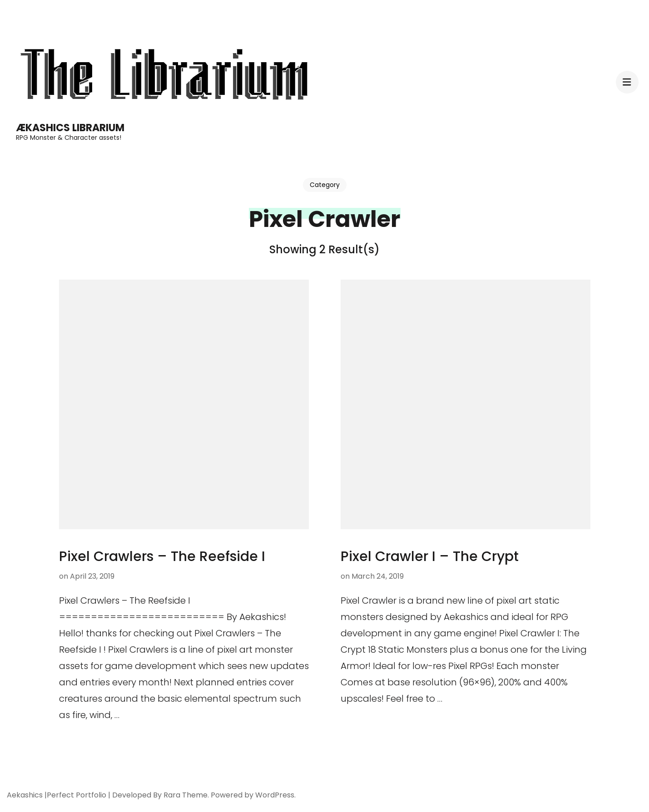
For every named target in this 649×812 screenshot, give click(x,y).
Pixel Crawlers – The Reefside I (162, 556)
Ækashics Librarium (70, 128)
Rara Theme (186, 795)
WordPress (275, 795)
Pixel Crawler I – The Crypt (430, 556)
